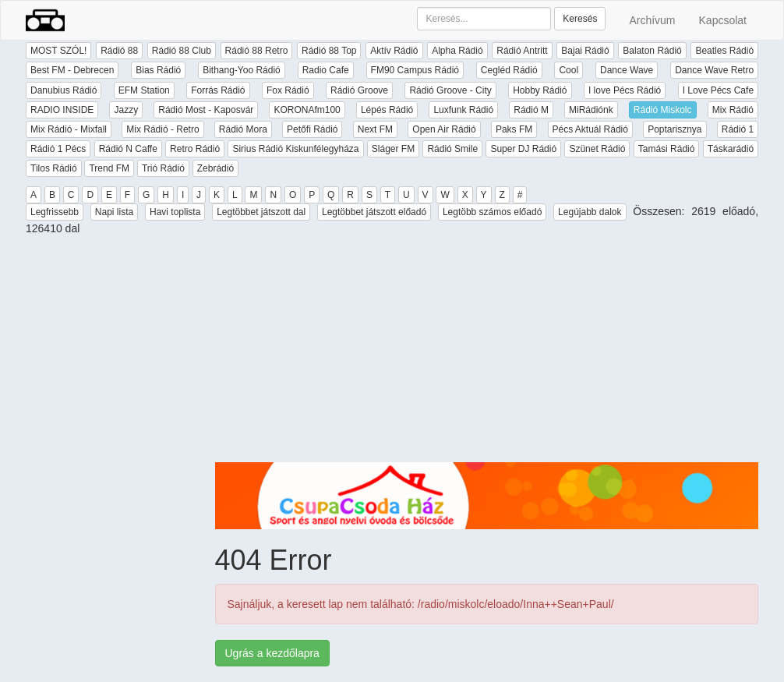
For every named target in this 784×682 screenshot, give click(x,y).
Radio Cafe (326, 70)
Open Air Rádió (444, 129)
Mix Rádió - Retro (162, 129)
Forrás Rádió (218, 90)
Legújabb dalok (590, 212)
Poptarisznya (675, 129)
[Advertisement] (487, 353)
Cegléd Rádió (509, 70)
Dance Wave (627, 70)
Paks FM (514, 129)
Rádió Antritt (522, 51)
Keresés (580, 19)
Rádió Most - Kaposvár (206, 110)
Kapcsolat (723, 20)
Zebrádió (215, 168)
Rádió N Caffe (128, 149)
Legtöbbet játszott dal (261, 212)
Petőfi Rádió (312, 129)
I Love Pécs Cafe (718, 90)
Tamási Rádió (667, 149)
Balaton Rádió (652, 51)
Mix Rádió (733, 110)
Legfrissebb (55, 212)
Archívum (652, 20)
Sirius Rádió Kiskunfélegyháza (295, 149)
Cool (569, 70)
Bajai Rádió (585, 51)
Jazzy (126, 110)
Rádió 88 (119, 51)
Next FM (375, 129)
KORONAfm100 (307, 110)
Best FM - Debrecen (72, 70)
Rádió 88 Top (329, 51)
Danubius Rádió (64, 90)
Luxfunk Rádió (463, 110)
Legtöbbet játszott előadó (374, 212)
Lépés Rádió (387, 110)
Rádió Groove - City (450, 90)
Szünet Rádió (597, 149)
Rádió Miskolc (663, 110)
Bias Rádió (158, 70)
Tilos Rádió (54, 168)
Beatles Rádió (724, 51)
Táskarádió (731, 149)
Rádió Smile (452, 149)
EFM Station (144, 90)
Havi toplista (175, 212)
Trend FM (109, 168)
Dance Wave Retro (714, 70)
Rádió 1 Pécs (58, 149)
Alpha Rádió (457, 51)
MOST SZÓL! (58, 51)
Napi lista (114, 212)
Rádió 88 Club (182, 51)
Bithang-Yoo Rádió (242, 70)
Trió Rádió (163, 168)
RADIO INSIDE (62, 110)
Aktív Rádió (394, 51)
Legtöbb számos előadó (492, 212)
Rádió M (531, 110)
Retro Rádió (195, 149)
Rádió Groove (359, 90)
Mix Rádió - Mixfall (69, 129)
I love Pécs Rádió (625, 90)
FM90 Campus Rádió (415, 70)
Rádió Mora (243, 129)
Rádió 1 (738, 129)
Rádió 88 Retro (257, 51)
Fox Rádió (288, 90)
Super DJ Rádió (523, 149)
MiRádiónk (591, 110)
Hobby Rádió (540, 90)
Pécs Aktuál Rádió (590, 129)
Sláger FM (393, 149)
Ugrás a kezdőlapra (272, 653)
